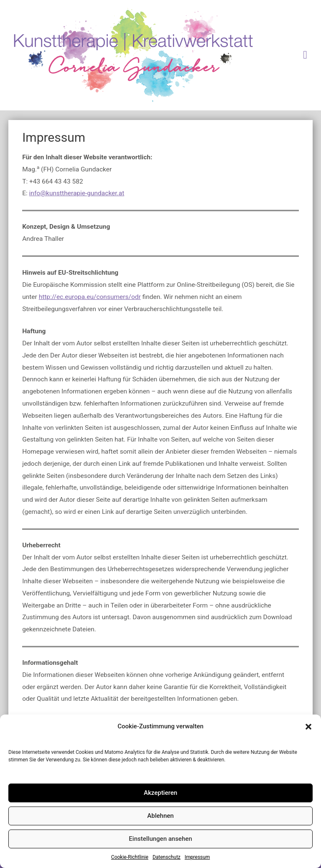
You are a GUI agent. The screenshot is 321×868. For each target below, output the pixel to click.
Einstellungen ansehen (160, 839)
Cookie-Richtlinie (130, 857)
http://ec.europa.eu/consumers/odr (90, 297)
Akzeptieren (160, 793)
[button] (308, 727)
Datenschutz (167, 857)
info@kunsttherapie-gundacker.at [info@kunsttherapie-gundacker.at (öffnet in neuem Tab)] (77, 193)
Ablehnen (160, 816)
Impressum (197, 857)
